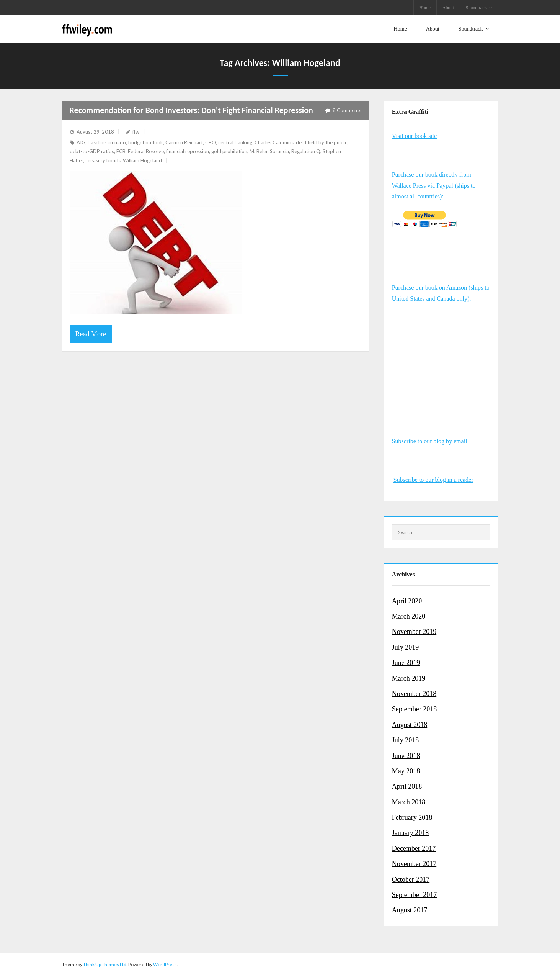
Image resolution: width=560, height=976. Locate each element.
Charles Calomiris (274, 142)
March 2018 (409, 802)
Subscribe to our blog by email (430, 441)
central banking (235, 142)
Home (425, 8)
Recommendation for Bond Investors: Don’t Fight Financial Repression (191, 110)
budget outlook (146, 142)
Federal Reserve (146, 151)
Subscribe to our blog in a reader (433, 480)
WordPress (165, 964)
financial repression (188, 151)
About (448, 8)
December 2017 (414, 848)
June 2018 (406, 755)
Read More (91, 334)
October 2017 (411, 879)
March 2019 (409, 678)
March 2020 (409, 616)
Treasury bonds (103, 160)
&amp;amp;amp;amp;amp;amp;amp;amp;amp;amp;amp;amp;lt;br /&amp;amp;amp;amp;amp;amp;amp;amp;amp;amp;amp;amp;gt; (441, 358)
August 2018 (410, 724)
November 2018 (414, 694)
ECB (121, 151)
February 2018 (412, 817)
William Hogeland (142, 160)
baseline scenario (107, 142)
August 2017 (410, 910)
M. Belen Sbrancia (269, 151)
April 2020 (407, 601)
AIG (81, 142)
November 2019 (414, 632)
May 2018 (406, 771)
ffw (136, 131)
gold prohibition (229, 151)
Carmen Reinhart (184, 142)
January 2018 (410, 833)
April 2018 (407, 786)
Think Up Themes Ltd (105, 964)
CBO (211, 142)
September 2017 (414, 895)
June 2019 (406, 663)
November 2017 (414, 864)
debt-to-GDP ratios (92, 151)
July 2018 (406, 740)
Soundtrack (476, 8)
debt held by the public (322, 142)
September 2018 (414, 709)
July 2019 (406, 647)
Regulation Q (306, 151)
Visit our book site (415, 135)
